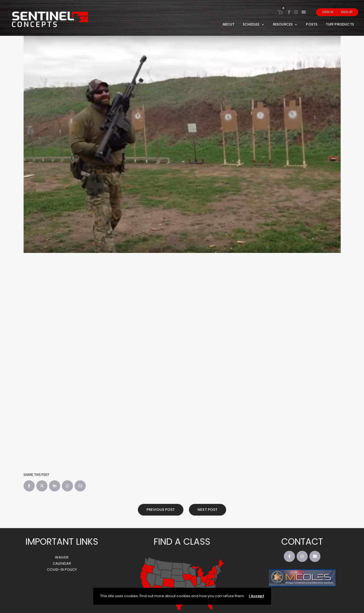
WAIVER (62, 557)
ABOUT (228, 24)
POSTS (312, 24)
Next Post (208, 510)
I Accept (256, 596)
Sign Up (347, 12)
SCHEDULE (254, 24)
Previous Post (161, 510)
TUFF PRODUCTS (340, 24)
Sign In (328, 12)
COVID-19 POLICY (62, 570)
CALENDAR (62, 563)
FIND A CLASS (182, 542)
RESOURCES (285, 24)
